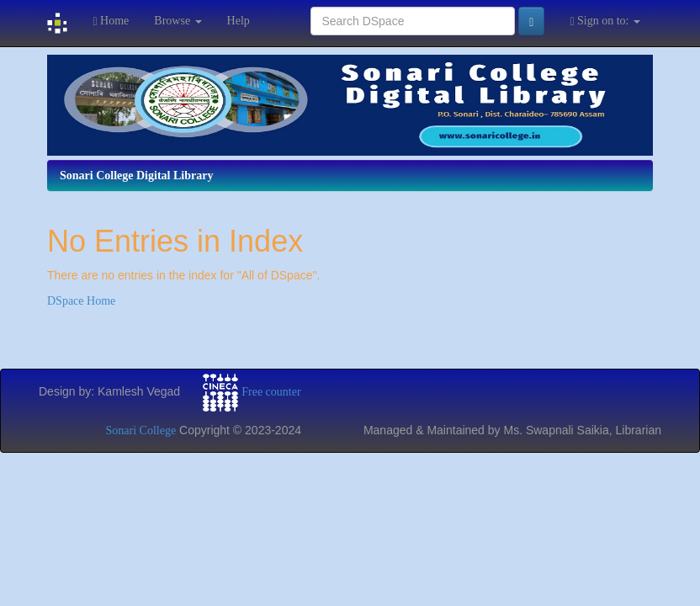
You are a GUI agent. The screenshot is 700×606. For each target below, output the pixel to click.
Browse (178, 21)
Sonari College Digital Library (136, 175)
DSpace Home (81, 301)
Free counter (271, 391)
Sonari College (141, 431)
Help (239, 21)
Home (111, 21)
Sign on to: (605, 21)
